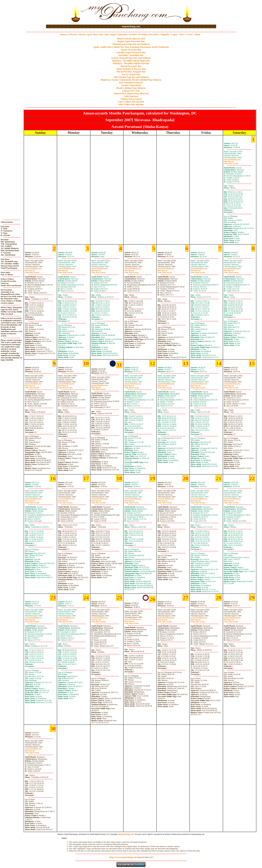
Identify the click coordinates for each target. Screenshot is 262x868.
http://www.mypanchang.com (123, 857)
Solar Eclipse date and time (131, 104)
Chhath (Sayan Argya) (131, 99)
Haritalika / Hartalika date (131, 55)
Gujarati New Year (131, 91)
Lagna (174, 34)
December (154, 34)
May (95, 34)
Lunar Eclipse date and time (131, 102)
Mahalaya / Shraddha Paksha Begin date (131, 61)
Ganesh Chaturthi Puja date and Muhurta (131, 58)
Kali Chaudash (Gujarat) (131, 83)
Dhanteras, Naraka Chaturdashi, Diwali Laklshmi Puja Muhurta (131, 80)
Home (198, 34)
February (73, 34)
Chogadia (165, 34)
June (101, 34)
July (106, 34)
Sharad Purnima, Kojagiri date (131, 72)
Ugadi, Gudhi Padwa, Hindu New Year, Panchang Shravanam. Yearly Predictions (131, 47)
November (143, 34)
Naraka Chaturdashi (131, 85)
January (64, 34)
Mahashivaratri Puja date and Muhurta (131, 44)
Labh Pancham (131, 96)
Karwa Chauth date (131, 74)
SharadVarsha (231, 163)
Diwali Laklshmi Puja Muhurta (131, 88)
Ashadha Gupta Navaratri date (131, 52)
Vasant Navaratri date (131, 50)
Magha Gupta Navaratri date (131, 41)
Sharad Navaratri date (131, 66)
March (82, 34)
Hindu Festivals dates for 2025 (131, 39)
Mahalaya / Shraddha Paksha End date (131, 63)
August (113, 34)
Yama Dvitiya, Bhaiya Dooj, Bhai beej (131, 93)
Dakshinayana (232, 160)
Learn (190, 34)
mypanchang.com (131, 26)
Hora (182, 34)
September (123, 34)
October (133, 34)
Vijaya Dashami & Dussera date (131, 69)
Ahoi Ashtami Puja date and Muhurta (131, 77)
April (89, 34)
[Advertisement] (58, 12)
